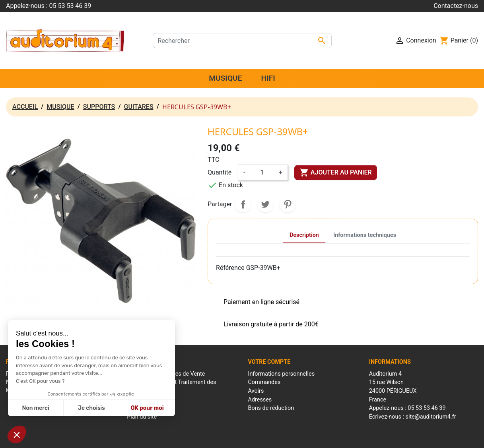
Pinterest (288, 204)
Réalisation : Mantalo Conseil (330, 437)
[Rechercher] (242, 41)
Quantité (220, 172)
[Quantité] (262, 173)
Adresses (260, 400)
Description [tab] (304, 235)
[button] (17, 434)
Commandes (264, 382)
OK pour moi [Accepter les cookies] (147, 408)
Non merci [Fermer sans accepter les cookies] (35, 408)
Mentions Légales (197, 437)
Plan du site (142, 417)
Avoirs (256, 391)
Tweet (265, 204)
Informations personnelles (282, 374)
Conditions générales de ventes (257, 437)
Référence (230, 268)
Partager (243, 204)
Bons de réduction (271, 408)
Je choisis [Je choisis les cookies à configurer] (91, 408)
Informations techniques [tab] (365, 235)
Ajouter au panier (336, 173)
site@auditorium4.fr (431, 417)
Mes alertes (263, 417)
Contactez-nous (456, 6)
